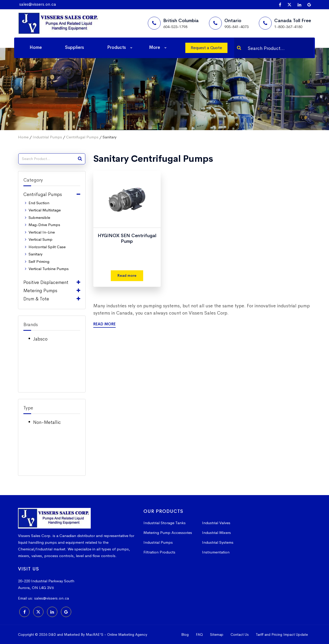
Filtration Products (159, 552)
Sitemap (217, 634)
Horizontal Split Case (47, 247)
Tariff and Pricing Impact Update (282, 634)
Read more (127, 275)
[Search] (239, 48)
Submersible (39, 217)
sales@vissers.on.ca (38, 4)
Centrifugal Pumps (82, 137)
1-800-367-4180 (288, 27)
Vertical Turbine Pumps (49, 269)
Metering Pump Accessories (168, 533)
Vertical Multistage (45, 210)
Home (36, 47)
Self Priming (39, 261)
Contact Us (240, 634)
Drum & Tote (36, 299)
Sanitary (35, 254)
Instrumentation (216, 552)
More (155, 47)
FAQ (199, 634)
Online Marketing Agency (127, 634)
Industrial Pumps (47, 137)
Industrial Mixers (216, 533)
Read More (104, 324)
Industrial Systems (218, 542)
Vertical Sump (40, 239)
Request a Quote (206, 48)
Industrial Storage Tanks (164, 523)
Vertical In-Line (42, 232)
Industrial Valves (216, 523)
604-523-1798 (175, 27)
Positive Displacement (46, 282)
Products (117, 47)
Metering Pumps (40, 291)
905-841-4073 (236, 27)
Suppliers (75, 47)
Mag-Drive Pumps (44, 225)
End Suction (39, 203)
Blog (185, 634)
